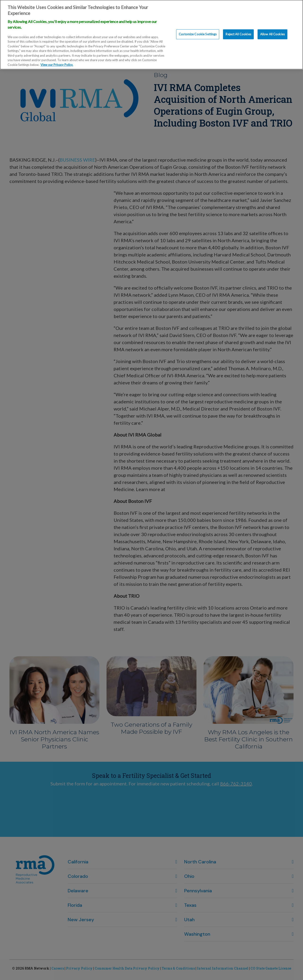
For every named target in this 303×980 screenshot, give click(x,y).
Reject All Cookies (238, 30)
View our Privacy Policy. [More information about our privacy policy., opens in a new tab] (57, 61)
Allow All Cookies (272, 30)
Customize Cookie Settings (198, 30)
